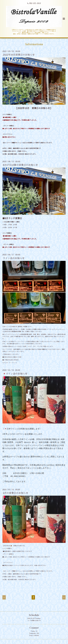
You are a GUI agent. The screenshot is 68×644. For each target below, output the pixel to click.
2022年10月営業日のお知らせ (19, 55)
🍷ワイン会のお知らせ (15, 374)
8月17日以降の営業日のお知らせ (20, 165)
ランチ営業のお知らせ (34, 621)
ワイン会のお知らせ (14, 258)
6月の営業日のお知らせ (16, 493)
